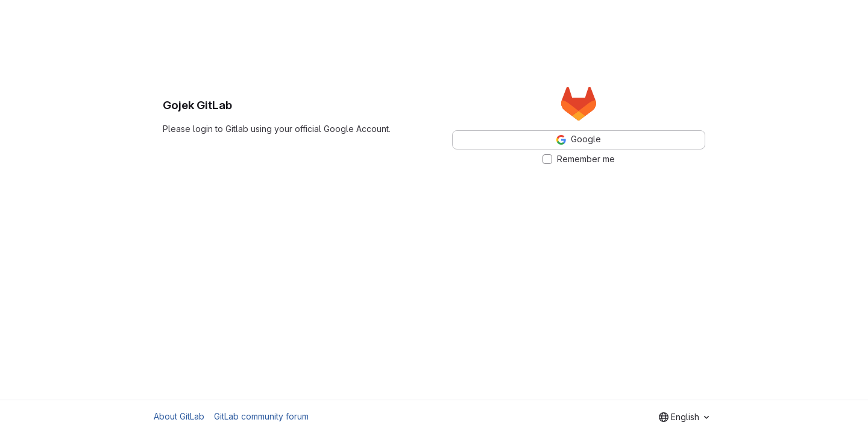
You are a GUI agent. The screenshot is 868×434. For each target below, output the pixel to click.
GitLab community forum (261, 416)
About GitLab (179, 416)
